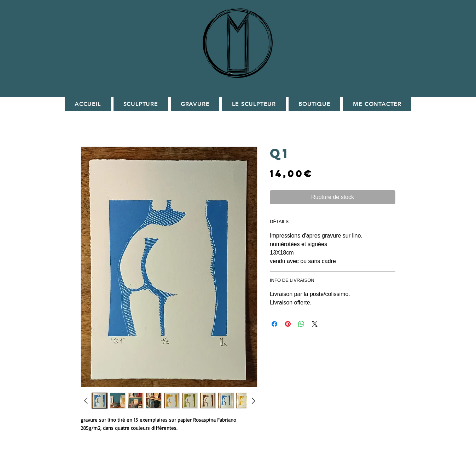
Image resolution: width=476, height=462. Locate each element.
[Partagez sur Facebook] (274, 324)
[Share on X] (315, 324)
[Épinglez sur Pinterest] (288, 324)
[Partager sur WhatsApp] (301, 324)
